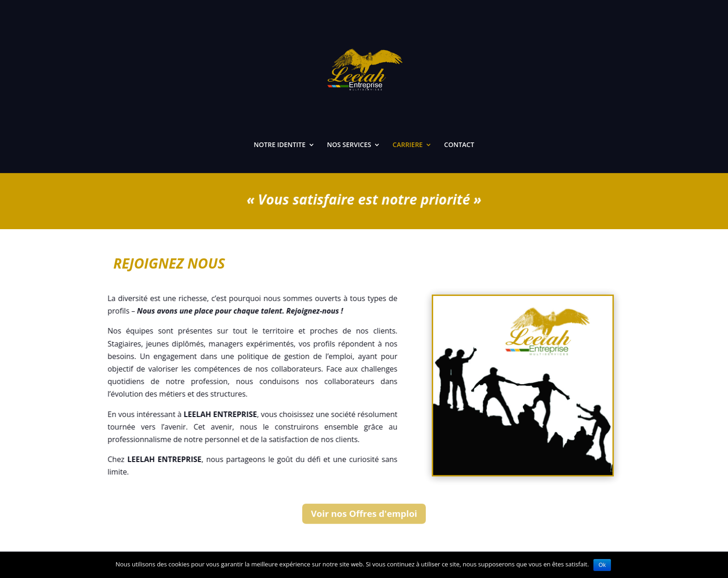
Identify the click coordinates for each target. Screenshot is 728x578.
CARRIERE (408, 145)
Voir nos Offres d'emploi (364, 514)
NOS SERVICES (349, 145)
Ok (602, 565)
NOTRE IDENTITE (280, 145)
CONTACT (459, 145)
